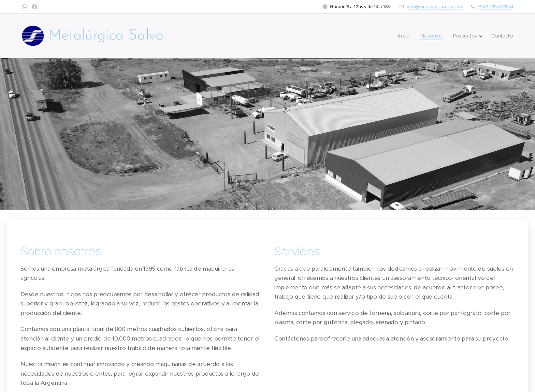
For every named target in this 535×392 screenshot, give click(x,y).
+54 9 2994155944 (495, 6)
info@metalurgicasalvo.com (435, 6)
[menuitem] (407, 36)
